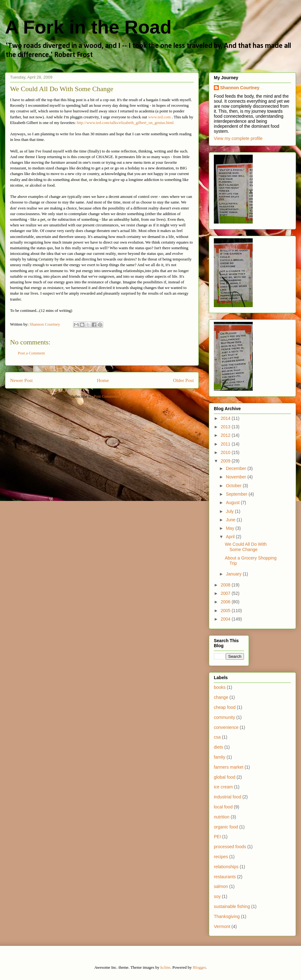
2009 (226, 461)
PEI (217, 837)
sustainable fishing (232, 906)
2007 (226, 593)
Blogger (199, 967)
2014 (226, 418)
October (234, 486)
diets (219, 747)
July (230, 511)
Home (103, 380)
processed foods (230, 847)
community (224, 717)
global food (225, 777)
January (234, 574)
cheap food (225, 707)
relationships (226, 867)
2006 (226, 602)
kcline (166, 967)
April (231, 537)
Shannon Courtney (240, 88)
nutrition (222, 817)
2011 (226, 444)
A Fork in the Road (88, 27)
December (236, 468)
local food (223, 807)
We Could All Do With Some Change (246, 547)
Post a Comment (31, 353)
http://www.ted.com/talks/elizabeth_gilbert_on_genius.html (125, 123)
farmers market (229, 767)
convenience (226, 727)
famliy (220, 757)
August (233, 503)
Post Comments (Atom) (113, 396)
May (230, 528)
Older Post (183, 380)
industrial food (227, 797)
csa (217, 737)
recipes (221, 857)
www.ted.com (159, 117)
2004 (226, 619)
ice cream (223, 787)
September (237, 494)
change (221, 697)
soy (217, 896)
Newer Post (21, 380)
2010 (226, 452)
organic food (226, 827)
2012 (226, 435)
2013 (226, 427)
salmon (221, 886)
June (231, 520)
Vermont (222, 926)
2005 (226, 611)
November (236, 477)
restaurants (225, 877)
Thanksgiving (227, 916)
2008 (226, 585)
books (220, 687)
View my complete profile (238, 138)
